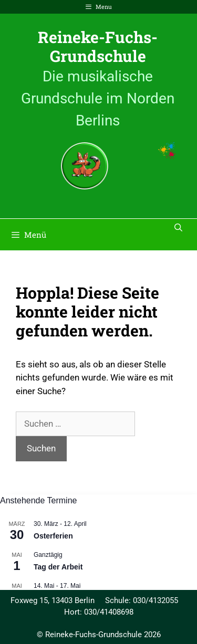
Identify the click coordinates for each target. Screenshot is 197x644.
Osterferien (53, 536)
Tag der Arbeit (58, 567)
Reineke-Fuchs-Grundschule (98, 46)
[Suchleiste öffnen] (178, 227)
